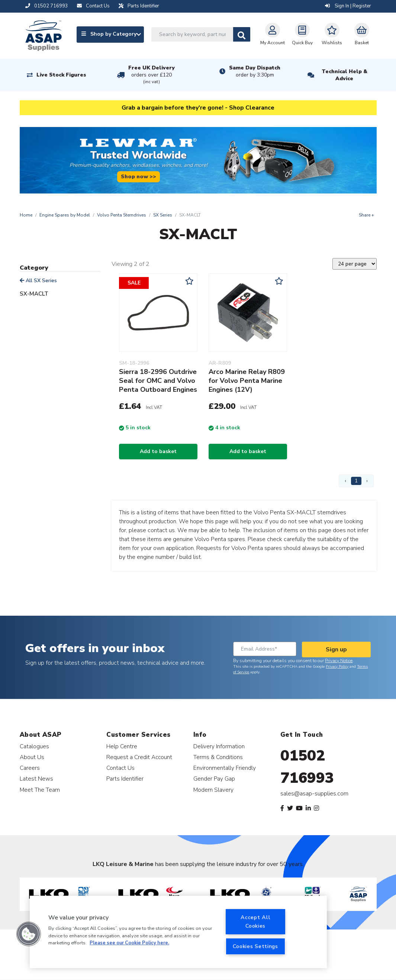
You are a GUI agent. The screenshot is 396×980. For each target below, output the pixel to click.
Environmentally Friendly (225, 768)
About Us (32, 757)
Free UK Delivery (152, 75)
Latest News (36, 779)
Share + (366, 215)
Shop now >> (139, 176)
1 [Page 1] (356, 481)
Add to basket (158, 451)
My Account (273, 34)
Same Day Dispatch (255, 71)
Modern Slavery (213, 790)
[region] (178, 932)
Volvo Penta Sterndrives (122, 215)
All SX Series (38, 281)
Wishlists (332, 34)
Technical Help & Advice (345, 75)
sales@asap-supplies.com (314, 794)
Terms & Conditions (218, 757)
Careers (30, 768)
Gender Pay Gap (214, 779)
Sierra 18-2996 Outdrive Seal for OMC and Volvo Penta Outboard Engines (158, 381)
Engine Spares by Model (65, 215)
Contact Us (120, 768)
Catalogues (34, 746)
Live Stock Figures (61, 75)
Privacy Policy (337, 667)
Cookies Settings (255, 946)
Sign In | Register (348, 6)
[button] (29, 934)
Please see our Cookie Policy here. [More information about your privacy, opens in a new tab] (129, 943)
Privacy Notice (339, 661)
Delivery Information (219, 746)
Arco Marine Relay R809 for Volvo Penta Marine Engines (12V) (247, 381)
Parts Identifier (125, 779)
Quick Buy (302, 34)
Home (26, 215)
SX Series (163, 215)
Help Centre (122, 746)
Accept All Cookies (255, 922)
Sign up (336, 649)
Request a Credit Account (139, 757)
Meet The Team (40, 790)
